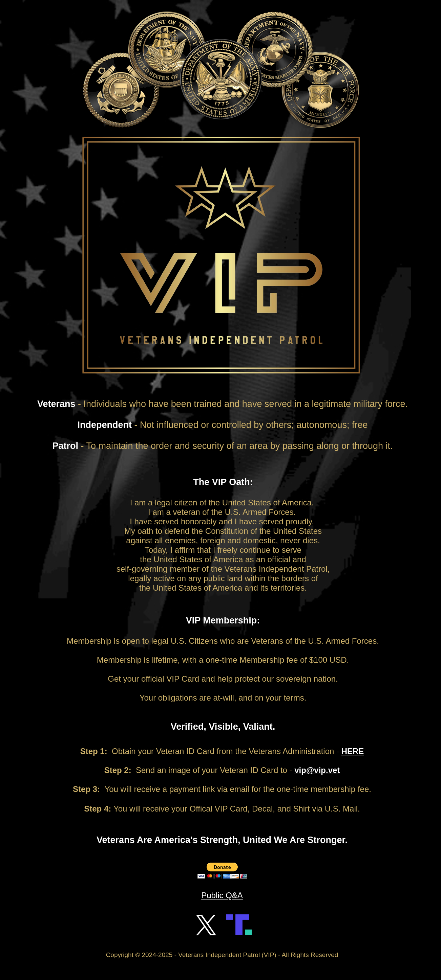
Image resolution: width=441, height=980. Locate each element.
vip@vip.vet (317, 770)
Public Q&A (222, 895)
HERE (353, 751)
